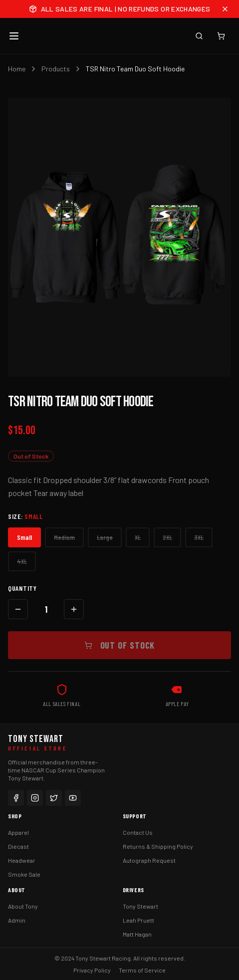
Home (17, 69)
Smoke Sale (24, 874)
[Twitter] (54, 798)
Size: (25, 516)
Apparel (18, 832)
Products (56, 69)
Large (105, 537)
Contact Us (138, 832)
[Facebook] (16, 798)
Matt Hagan (137, 934)
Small (24, 537)
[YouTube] (73, 798)
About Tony (23, 906)
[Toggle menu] (14, 36)
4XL (22, 561)
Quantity (22, 588)
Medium (64, 537)
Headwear (22, 860)
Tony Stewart (140, 906)
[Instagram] (35, 798)
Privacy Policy (92, 970)
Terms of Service (142, 970)
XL (138, 537)
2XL (167, 537)
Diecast (18, 846)
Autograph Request (149, 860)
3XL (199, 537)
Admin (17, 920)
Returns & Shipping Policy (158, 846)
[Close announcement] (225, 9)
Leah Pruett (138, 920)
